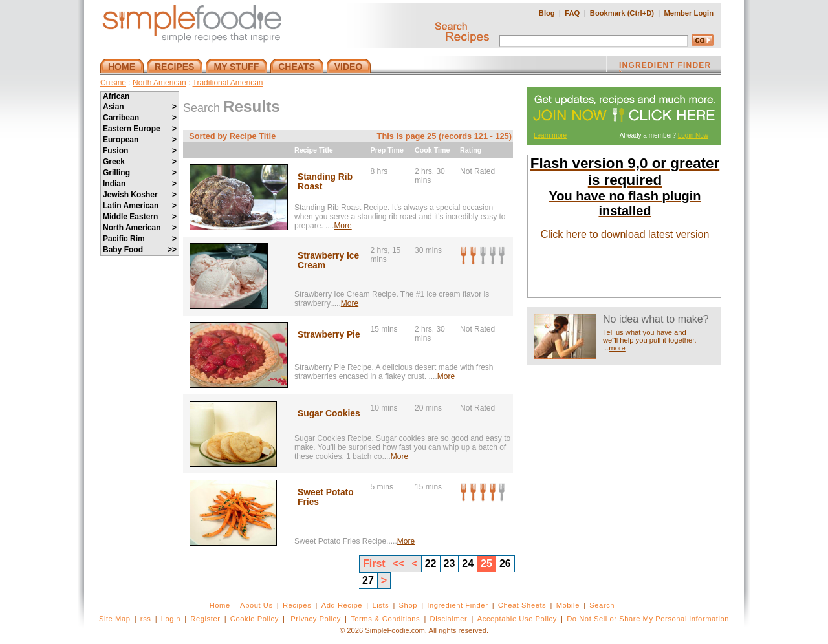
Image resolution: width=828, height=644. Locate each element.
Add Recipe (342, 605)
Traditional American (228, 83)
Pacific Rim (140, 239)
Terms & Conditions (385, 619)
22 (431, 563)
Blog (547, 13)
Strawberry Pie (329, 335)
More (343, 226)
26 (505, 563)
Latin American (140, 206)
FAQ (572, 13)
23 (450, 563)
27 (368, 580)
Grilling (140, 173)
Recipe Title (314, 150)
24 (468, 563)
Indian (140, 184)
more (617, 348)
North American (159, 83)
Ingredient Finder (457, 605)
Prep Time (387, 150)
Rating (471, 150)
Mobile (568, 605)
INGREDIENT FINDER (665, 67)
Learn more (550, 135)
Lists (380, 605)
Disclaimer (449, 619)
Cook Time (432, 150)
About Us (256, 605)
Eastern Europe (140, 129)
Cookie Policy (255, 619)
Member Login (689, 13)
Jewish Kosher (140, 195)
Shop (408, 605)
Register (205, 619)
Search (602, 605)
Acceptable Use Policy (517, 619)
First (374, 563)
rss (146, 619)
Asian (140, 107)
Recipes (297, 605)
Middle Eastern (140, 217)
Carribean (140, 118)
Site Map (115, 619)
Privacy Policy (315, 619)
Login (171, 619)
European (140, 140)
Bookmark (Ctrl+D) (622, 13)
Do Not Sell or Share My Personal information (648, 619)
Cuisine (113, 83)
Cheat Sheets (522, 605)
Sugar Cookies (329, 413)
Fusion (140, 151)
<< (399, 563)
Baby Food (140, 250)
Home (220, 605)
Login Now (693, 135)
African (116, 96)
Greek (140, 162)
